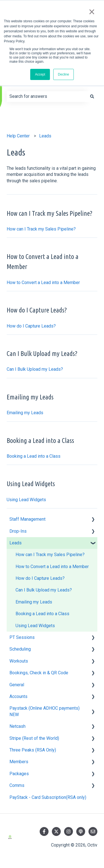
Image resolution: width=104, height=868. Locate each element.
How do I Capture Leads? (31, 326)
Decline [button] (64, 74)
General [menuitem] (17, 685)
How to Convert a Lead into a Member (43, 283)
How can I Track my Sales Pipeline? (41, 229)
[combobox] (47, 96)
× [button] (92, 12)
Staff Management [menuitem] (27, 519)
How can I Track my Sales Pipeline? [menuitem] (50, 555)
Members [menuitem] (19, 762)
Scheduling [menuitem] (20, 649)
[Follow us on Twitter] (56, 831)
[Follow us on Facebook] (44, 831)
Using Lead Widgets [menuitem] (35, 626)
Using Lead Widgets (26, 500)
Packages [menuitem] (19, 774)
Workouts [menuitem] (19, 661)
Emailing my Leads (25, 413)
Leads (45, 136)
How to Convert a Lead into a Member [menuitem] (52, 567)
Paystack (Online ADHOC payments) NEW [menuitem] (45, 711)
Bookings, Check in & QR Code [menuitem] (39, 673)
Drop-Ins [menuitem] (18, 531)
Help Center (18, 136)
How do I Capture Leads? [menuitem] (40, 578)
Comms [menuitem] (17, 785)
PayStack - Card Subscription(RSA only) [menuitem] (48, 797)
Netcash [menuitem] (17, 726)
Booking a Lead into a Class (34, 456)
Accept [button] (40, 74)
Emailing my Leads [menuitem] (34, 602)
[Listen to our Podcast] (81, 831)
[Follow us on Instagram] (69, 831)
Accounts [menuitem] (18, 696)
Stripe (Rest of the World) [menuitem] (34, 738)
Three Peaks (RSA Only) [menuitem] (33, 750)
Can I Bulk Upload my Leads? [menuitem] (44, 590)
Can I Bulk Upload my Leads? (35, 369)
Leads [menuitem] (16, 543)
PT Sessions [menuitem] (22, 637)
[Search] (92, 96)
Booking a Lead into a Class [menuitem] (42, 614)
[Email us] (93, 831)
